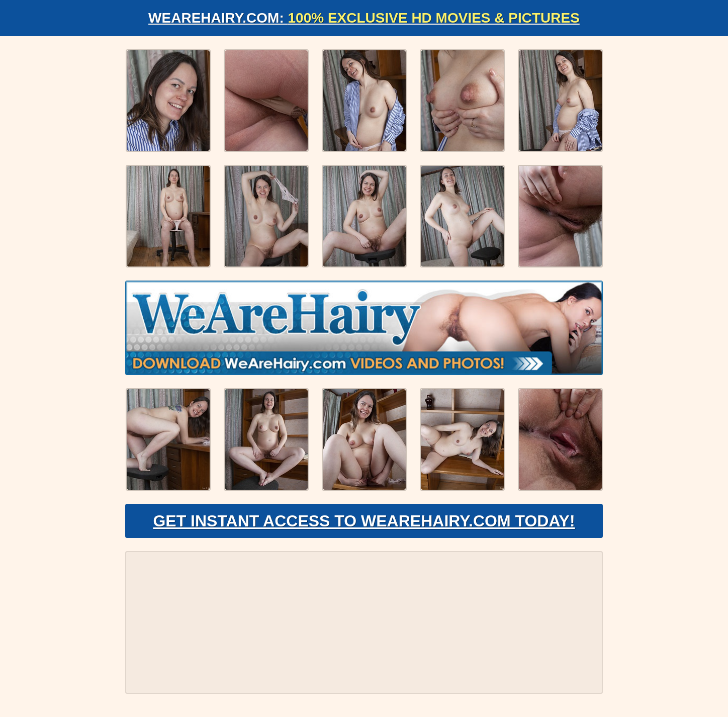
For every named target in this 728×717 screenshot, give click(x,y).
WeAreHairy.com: (364, 18)
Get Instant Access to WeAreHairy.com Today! (364, 521)
